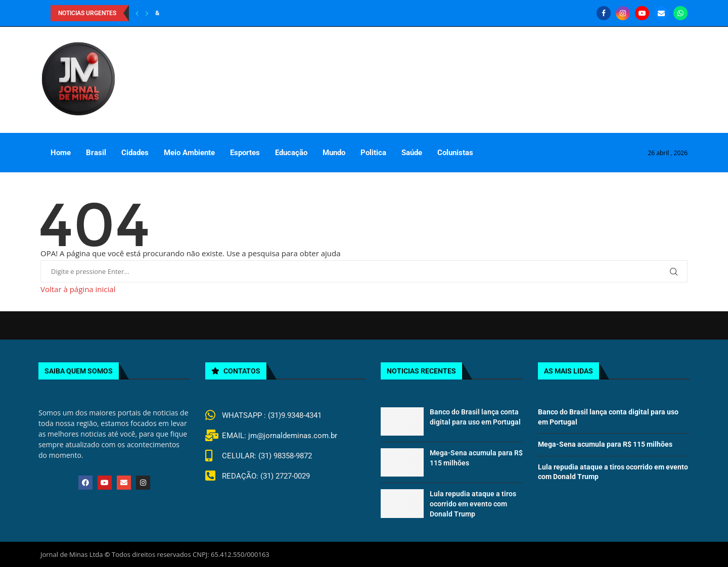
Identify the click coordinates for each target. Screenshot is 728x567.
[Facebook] (604, 13)
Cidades (135, 153)
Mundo (334, 153)
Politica (373, 153)
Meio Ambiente (189, 153)
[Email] (661, 13)
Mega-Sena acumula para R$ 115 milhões (605, 444)
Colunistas (455, 153)
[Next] (147, 13)
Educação (291, 153)
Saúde (412, 153)
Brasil (96, 153)
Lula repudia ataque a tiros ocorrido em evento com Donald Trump (473, 504)
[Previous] (137, 13)
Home (61, 153)
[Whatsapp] (680, 13)
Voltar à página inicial (78, 289)
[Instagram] (623, 13)
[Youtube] (642, 13)
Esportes (245, 153)
